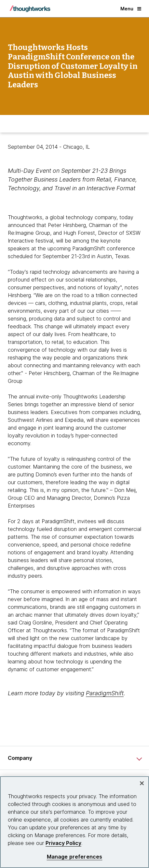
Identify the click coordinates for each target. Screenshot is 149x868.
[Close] (142, 783)
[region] (74, 822)
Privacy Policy (63, 843)
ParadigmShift (105, 693)
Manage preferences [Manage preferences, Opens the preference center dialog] (75, 857)
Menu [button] (131, 9)
